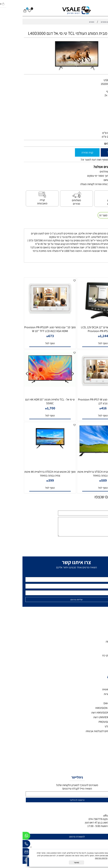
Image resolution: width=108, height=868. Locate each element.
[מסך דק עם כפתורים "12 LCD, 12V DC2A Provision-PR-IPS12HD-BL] (81, 323)
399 (29, 480)
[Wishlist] (7, 9)
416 (82, 408)
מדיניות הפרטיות (79, 858)
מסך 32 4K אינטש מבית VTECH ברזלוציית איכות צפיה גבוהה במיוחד (81, 474)
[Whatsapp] (4, 836)
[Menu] (106, 9)
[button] (80, 343)
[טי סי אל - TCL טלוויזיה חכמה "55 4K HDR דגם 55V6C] (27, 386)
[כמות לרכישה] (104, 152)
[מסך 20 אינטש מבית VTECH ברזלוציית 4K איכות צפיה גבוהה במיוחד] (27, 452)
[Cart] (2, 9)
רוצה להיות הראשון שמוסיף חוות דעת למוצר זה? (82, 160)
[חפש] (101, 9)
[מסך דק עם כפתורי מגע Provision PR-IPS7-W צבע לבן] (81, 390)
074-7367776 (73, 819)
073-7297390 (93, 819)
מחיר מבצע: (97, 144)
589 (82, 480)
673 (29, 336)
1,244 (82, 336)
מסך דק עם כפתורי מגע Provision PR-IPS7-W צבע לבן (81, 401)
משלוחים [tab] (100, 226)
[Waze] (4, 861)
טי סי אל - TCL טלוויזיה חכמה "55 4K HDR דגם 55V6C (27, 401)
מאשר (54, 862)
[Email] (4, 853)
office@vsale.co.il (91, 815)
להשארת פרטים (55, 837)
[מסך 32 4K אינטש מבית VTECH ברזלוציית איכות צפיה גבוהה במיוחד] (81, 456)
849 (88, 143)
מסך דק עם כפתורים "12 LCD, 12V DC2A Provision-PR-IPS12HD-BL (81, 329)
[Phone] (4, 845)
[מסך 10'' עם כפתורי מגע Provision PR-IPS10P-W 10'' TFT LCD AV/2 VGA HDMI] (27, 318)
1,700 (29, 408)
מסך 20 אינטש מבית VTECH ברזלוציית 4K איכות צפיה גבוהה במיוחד (27, 474)
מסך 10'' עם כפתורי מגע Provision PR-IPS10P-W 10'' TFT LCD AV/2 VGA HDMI (27, 329)
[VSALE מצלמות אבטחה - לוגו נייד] (54, 10)
